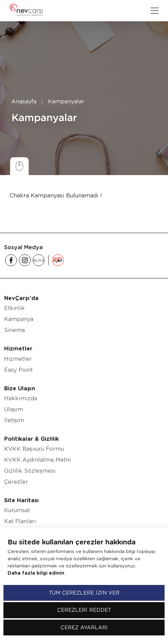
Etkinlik (14, 308)
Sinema (14, 330)
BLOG (39, 260)
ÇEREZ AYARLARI (84, 628)
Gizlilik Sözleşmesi (30, 471)
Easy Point (18, 370)
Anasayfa (24, 101)
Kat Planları (20, 521)
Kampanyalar (66, 101)
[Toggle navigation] (155, 11)
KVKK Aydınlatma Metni (37, 460)
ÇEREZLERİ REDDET (84, 610)
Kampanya (19, 319)
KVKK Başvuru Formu (34, 449)
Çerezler (16, 482)
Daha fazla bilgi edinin (36, 573)
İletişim (14, 420)
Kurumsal (17, 510)
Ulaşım (14, 409)
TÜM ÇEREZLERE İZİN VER (84, 593)
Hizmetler (18, 359)
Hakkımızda (21, 398)
